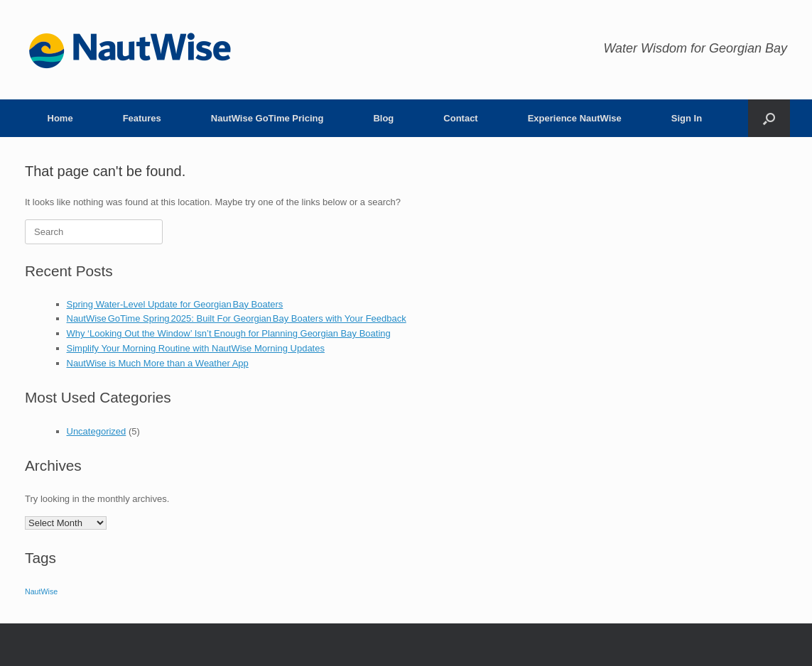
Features (142, 118)
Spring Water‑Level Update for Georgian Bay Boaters (175, 304)
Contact (460, 118)
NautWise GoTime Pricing (267, 118)
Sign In (687, 118)
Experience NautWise (575, 118)
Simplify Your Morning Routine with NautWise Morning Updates (196, 348)
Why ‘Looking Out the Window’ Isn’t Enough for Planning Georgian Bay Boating (229, 333)
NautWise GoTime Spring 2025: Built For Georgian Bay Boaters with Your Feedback (237, 318)
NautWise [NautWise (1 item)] (41, 591)
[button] (769, 118)
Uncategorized (97, 431)
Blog (383, 118)
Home (60, 118)
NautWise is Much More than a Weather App (158, 363)
